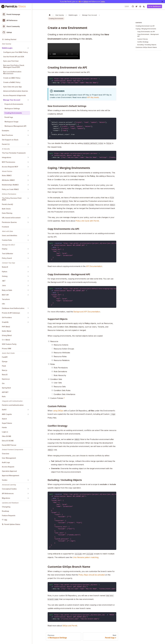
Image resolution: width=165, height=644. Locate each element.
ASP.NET (5, 392)
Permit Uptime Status (11, 524)
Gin (3, 383)
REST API (5, 295)
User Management (9, 458)
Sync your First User (11, 61)
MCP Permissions (9, 162)
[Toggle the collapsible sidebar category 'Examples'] (28, 131)
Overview (6, 454)
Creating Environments (13, 113)
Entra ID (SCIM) (8, 441)
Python (5, 272)
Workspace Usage (11, 122)
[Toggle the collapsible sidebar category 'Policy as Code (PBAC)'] (28, 189)
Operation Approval (9, 471)
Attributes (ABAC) (8, 180)
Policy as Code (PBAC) (10, 189)
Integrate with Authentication (12, 401)
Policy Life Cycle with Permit (87, 221)
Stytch (4, 419)
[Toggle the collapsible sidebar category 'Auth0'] (28, 410)
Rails (4, 396)
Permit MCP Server (9, 445)
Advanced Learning (9, 485)
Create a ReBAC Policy (12, 82)
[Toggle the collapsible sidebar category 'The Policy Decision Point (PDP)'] (28, 198)
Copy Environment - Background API (148, 35)
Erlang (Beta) (7, 335)
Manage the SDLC (8, 245)
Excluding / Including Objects (147, 45)
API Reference (10, 20)
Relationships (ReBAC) (10, 185)
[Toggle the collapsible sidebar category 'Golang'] (28, 276)
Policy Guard (7, 258)
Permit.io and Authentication (13, 405)
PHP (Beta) (6, 327)
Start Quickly (6, 44)
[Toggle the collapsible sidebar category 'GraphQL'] (28, 322)
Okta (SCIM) (6, 436)
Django (5, 361)
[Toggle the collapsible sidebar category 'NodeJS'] (28, 267)
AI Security (6, 149)
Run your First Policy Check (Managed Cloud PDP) (14, 66)
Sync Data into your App (12, 87)
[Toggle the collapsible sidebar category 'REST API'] (28, 295)
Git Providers (7, 317)
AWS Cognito (7, 414)
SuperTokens (7, 423)
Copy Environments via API (146, 32)
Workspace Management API (15, 126)
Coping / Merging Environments (146, 29)
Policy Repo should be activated (92, 575)
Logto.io (5, 432)
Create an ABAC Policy (12, 78)
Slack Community (11, 26)
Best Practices (7, 135)
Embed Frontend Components (12, 449)
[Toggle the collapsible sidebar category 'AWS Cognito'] (28, 414)
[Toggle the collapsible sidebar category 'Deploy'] (28, 249)
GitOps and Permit (70, 626)
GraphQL (5, 322)
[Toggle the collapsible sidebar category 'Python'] (28, 272)
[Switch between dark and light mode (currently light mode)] (144, 6)
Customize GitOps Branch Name (146, 47)
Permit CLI (6, 144)
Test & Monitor (8, 254)
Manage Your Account (12, 100)
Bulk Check (6, 209)
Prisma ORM (6, 349)
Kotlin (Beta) (7, 331)
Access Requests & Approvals (15, 95)
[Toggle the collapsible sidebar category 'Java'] (28, 286)
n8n (3, 304)
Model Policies (7, 171)
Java (4, 285)
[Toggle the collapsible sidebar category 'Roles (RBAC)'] (28, 176)
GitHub (86, 2)
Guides (5, 480)
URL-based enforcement (11, 218)
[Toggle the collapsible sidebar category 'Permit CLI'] (28, 144)
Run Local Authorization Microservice (12, 73)
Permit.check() (7, 204)
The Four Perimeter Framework (14, 153)
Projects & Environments (14, 104)
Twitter (103, 2)
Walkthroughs (7, 48)
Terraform (6, 299)
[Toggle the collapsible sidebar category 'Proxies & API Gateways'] (28, 313)
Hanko (4, 427)
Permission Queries (9, 222)
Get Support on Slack (10, 140)
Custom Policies (143, 39)
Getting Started (9, 39)
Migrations (6, 498)
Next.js (5, 370)
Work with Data (7, 231)
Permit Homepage (11, 14)
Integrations (7, 157)
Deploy (5, 249)
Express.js (6, 379)
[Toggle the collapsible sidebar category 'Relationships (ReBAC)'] (28, 185)
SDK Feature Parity (9, 344)
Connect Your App (8, 263)
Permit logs (9, 117)
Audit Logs (6, 462)
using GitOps (58, 411)
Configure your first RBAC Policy (16, 52)
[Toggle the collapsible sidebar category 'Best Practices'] (28, 135)
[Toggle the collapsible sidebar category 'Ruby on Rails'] (28, 290)
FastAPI (5, 357)
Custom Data (7, 240)
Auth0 (4, 410)
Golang (5, 276)
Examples (6, 131)
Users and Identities (10, 235)
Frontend (5, 227)
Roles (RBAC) (7, 175)
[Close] (162, 2)
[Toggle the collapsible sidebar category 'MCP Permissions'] (28, 162)
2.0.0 (127, 6)
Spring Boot (6, 388)
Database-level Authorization (13, 308)
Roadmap (5, 511)
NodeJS (5, 267)
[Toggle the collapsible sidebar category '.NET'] (28, 281)
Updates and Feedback (10, 503)
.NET (4, 281)
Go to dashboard (155, 6)
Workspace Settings (12, 109)
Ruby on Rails (7, 290)
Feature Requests (9, 515)
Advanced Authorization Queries (16, 91)
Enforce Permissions (9, 194)
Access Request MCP (10, 167)
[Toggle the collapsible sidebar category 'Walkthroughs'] (28, 48)
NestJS (5, 375)
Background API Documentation (87, 312)
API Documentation (94, 266)
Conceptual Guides (9, 489)
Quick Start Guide (8, 353)
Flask (4, 366)
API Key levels (93, 97)
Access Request (8, 467)
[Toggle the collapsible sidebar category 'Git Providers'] (28, 318)
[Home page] (50, 15)
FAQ (5, 520)
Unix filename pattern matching (86, 557)
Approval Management (11, 476)
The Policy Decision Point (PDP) (12, 199)
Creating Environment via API (145, 26)
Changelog (6, 507)
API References (8, 493)
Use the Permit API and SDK (14, 57)
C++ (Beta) (6, 340)
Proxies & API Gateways (11, 313)
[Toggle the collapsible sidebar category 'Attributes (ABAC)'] (28, 180)
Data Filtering (7, 213)
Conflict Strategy (143, 42)
